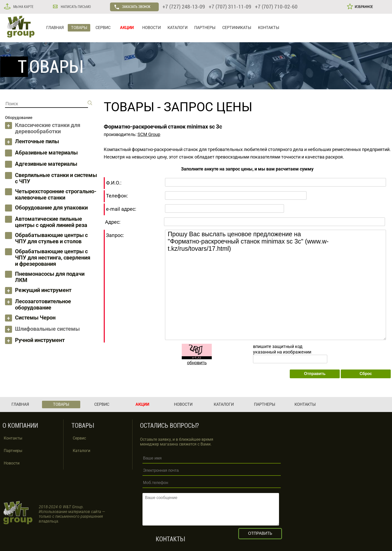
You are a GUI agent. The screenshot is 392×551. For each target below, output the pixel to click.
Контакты (13, 438)
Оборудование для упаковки (51, 208)
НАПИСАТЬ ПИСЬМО (75, 7)
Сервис (79, 438)
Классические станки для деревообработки (48, 128)
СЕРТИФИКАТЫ (237, 28)
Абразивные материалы (46, 153)
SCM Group (149, 134)
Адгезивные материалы (46, 164)
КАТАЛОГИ (177, 28)
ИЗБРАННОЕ (363, 7)
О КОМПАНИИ (20, 426)
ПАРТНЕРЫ (205, 28)
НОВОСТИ (151, 28)
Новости (12, 463)
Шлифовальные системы (47, 329)
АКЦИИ (127, 28)
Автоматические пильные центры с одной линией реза (51, 222)
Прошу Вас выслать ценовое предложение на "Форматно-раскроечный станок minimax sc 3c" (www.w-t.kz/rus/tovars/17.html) (275, 285)
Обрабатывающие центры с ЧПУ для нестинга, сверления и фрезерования (53, 258)
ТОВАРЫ (79, 28)
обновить (197, 363)
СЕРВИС (103, 28)
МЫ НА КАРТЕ (23, 7)
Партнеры (13, 451)
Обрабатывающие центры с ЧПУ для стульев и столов (51, 238)
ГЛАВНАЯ (55, 28)
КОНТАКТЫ (269, 28)
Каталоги (81, 451)
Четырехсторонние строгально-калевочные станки (56, 194)
